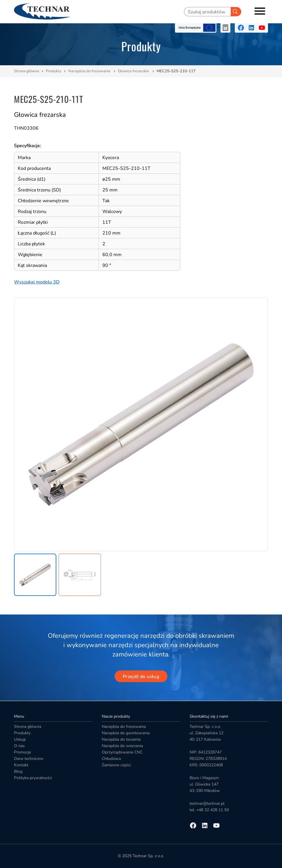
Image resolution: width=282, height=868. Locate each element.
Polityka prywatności (33, 778)
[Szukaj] (236, 12)
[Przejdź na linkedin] (251, 28)
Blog (18, 771)
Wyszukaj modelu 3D (37, 282)
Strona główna (27, 71)
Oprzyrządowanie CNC (122, 752)
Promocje (22, 752)
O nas (19, 746)
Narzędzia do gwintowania (126, 733)
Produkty (54, 71)
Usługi (20, 739)
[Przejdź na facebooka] (241, 28)
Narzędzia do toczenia (121, 739)
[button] (35, 575)
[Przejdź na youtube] (262, 28)
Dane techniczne (29, 759)
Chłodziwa (111, 759)
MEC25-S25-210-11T (176, 71)
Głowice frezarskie (134, 71)
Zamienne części (116, 765)
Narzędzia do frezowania (90, 71)
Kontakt (21, 765)
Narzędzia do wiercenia (122, 746)
